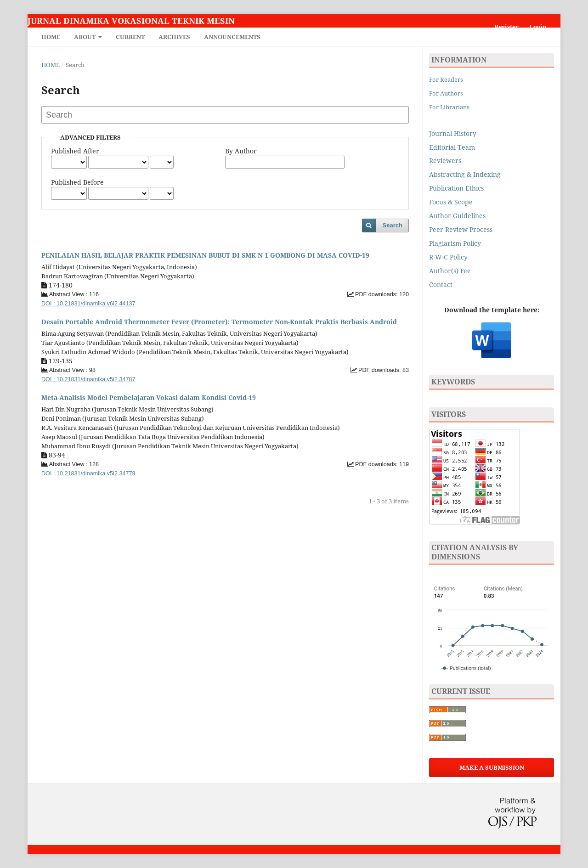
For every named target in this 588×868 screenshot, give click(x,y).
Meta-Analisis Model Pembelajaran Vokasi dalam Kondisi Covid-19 (149, 397)
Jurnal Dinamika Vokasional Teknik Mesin (131, 21)
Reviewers (446, 161)
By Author (241, 151)
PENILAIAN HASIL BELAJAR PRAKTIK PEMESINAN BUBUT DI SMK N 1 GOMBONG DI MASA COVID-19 (205, 255)
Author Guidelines (457, 216)
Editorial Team (452, 147)
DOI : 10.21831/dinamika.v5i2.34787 (88, 379)
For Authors (446, 93)
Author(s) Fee (450, 271)
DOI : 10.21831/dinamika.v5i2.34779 (88, 473)
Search (393, 225)
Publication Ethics (456, 188)
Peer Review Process (461, 229)
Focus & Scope (451, 202)
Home (51, 37)
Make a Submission (492, 767)
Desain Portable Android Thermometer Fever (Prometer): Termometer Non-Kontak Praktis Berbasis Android (219, 322)
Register (506, 27)
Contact (441, 285)
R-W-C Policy (448, 257)
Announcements (232, 37)
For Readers (446, 79)
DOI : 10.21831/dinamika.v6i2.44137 (88, 304)
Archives (174, 37)
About (85, 37)
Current (130, 37)
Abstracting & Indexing (465, 174)
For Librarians (449, 107)
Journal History (453, 133)
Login (538, 27)
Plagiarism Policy (455, 243)
